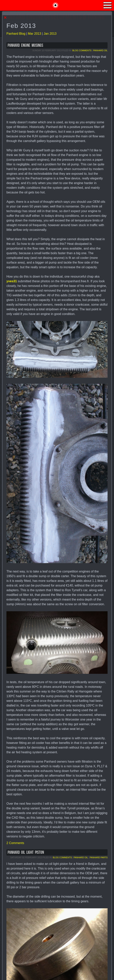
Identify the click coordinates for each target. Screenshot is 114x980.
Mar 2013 (35, 34)
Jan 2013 (50, 34)
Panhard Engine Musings (25, 45)
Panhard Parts (99, 857)
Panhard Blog (16, 34)
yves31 (12, 281)
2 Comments (15, 843)
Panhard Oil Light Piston (26, 853)
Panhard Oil (100, 50)
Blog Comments (82, 50)
